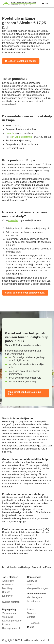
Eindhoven (8, 596)
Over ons (32, 613)
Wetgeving (8, 617)
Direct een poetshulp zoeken (21, 61)
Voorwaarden (9, 613)
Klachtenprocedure (12, 621)
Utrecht (6, 592)
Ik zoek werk (33, 601)
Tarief (30, 585)
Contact (31, 617)
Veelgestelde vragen (38, 588)
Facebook (35, 623)
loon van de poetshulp (21, 137)
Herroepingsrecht (11, 628)
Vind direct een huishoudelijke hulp (25, 393)
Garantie (10, 133)
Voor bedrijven (34, 597)
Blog (32, 627)
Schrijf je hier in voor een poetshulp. (25, 293)
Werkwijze (32, 581)
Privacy (6, 624)
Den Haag (7, 588)
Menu (46, 4)
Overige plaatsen (11, 602)
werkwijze (13, 220)
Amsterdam (8, 581)
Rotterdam (8, 585)
